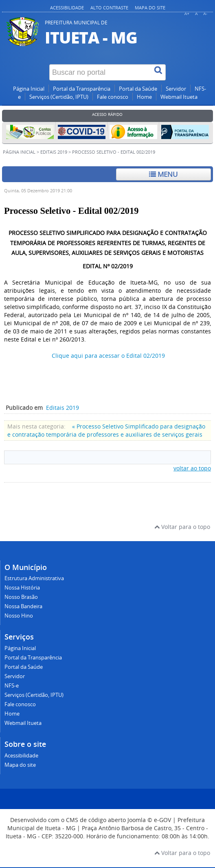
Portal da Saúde (138, 89)
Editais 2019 (54, 152)
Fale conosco (113, 97)
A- (205, 14)
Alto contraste (109, 8)
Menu (163, 174)
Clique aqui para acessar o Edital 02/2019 (108, 356)
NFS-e (12, 686)
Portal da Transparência (82, 89)
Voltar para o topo (182, 527)
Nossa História (22, 588)
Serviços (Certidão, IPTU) (59, 97)
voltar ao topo (192, 468)
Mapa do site (150, 8)
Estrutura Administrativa (34, 578)
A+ (187, 14)
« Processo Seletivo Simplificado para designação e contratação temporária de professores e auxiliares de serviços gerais (106, 430)
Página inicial (19, 152)
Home (144, 97)
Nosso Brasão (21, 597)
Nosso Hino (19, 616)
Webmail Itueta (179, 97)
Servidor (176, 89)
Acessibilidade (67, 8)
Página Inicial (29, 89)
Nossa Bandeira (23, 606)
